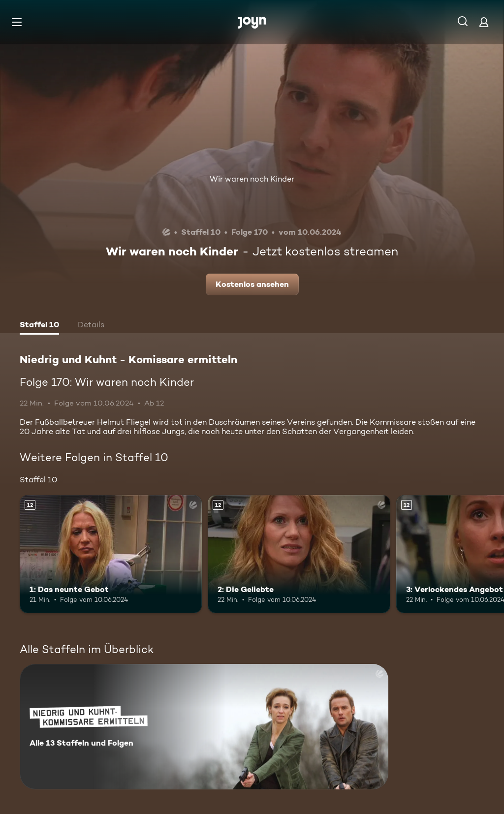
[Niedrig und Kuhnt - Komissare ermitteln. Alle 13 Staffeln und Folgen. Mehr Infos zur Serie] (204, 727)
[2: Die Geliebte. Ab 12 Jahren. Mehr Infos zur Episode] (299, 554)
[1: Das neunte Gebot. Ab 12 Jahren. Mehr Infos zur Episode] (111, 554)
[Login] (484, 22)
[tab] (39, 326)
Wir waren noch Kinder (252, 179)
